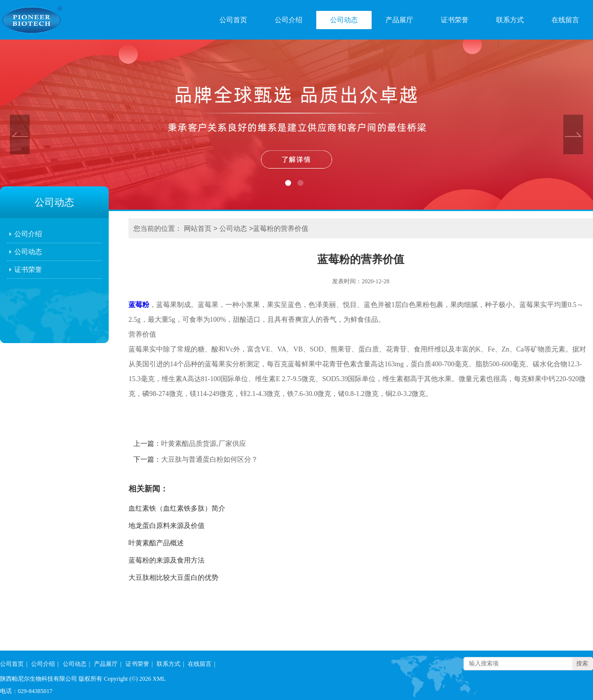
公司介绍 (289, 20)
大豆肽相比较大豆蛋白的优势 (173, 578)
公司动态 (344, 20)
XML (159, 679)
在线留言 (565, 20)
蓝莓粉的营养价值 (281, 228)
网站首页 (198, 228)
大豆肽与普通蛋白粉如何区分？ (210, 459)
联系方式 (510, 20)
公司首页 (233, 20)
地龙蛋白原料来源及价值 (167, 526)
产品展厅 (399, 20)
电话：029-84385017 (26, 691)
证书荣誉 (455, 20)
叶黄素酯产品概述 (156, 543)
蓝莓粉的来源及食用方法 (167, 560)
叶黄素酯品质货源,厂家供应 (204, 444)
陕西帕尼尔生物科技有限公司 (39, 679)
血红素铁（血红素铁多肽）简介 (177, 508)
